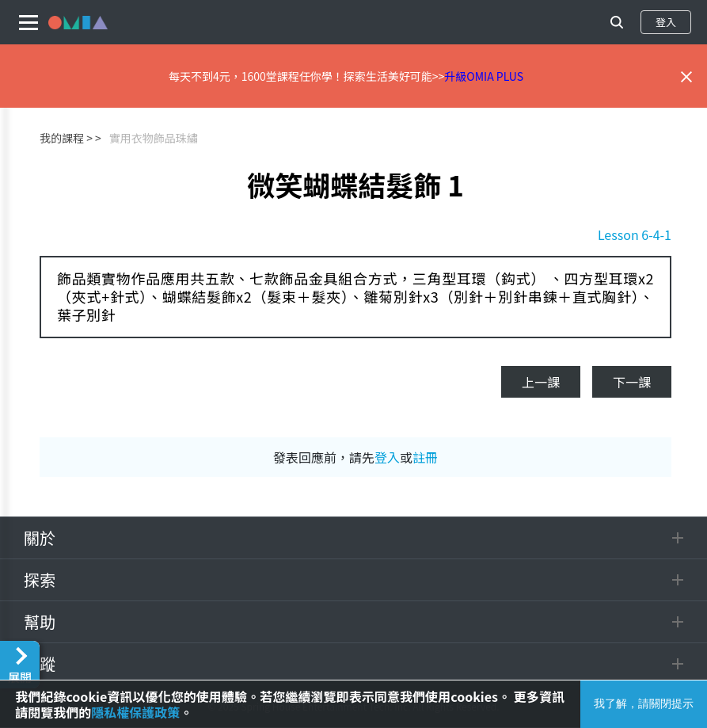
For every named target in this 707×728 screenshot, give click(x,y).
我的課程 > (66, 138)
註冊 (425, 457)
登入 (666, 22)
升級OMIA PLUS (484, 76)
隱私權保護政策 (135, 712)
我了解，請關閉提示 (644, 703)
